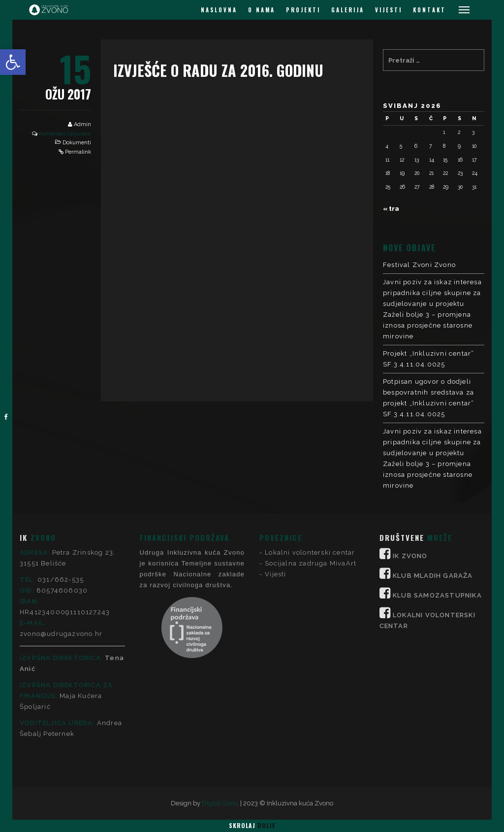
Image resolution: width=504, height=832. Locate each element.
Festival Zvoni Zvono (419, 265)
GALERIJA (348, 10)
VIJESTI (389, 10)
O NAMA (262, 10)
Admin (82, 124)
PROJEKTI (303, 10)
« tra (391, 209)
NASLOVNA (219, 10)
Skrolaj (252, 825)
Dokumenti (77, 143)
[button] (13, 62)
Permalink (78, 152)
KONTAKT (429, 10)
